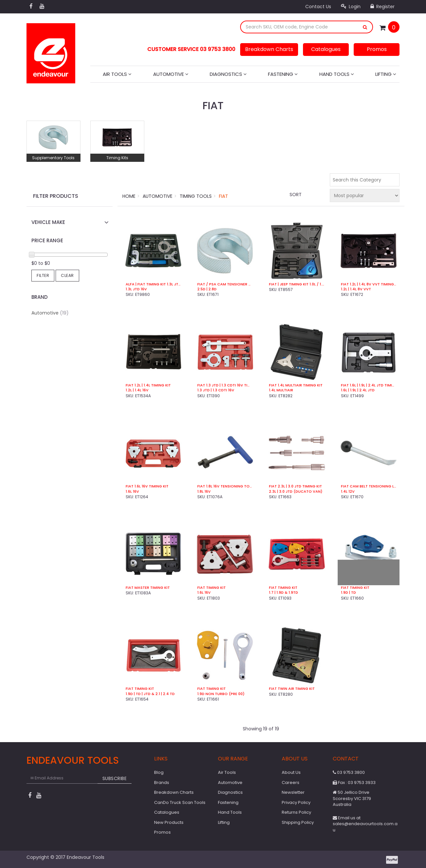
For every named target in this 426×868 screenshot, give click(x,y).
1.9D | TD (348, 593)
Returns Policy (296, 812)
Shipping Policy (298, 822)
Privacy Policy (296, 802)
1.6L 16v (132, 492)
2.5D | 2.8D (207, 289)
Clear (67, 275)
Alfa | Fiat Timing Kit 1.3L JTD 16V (153, 284)
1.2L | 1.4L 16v (137, 390)
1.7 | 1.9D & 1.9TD (284, 593)
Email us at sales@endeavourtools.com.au (365, 824)
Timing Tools (196, 196)
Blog (159, 772)
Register (382, 7)
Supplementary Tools (53, 158)
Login (351, 7)
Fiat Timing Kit (212, 588)
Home (129, 196)
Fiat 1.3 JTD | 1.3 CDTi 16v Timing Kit (225, 385)
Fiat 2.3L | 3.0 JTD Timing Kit (295, 486)
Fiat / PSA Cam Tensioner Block (225, 284)
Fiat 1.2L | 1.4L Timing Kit (148, 385)
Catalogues (326, 49)
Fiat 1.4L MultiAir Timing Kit (296, 385)
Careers (291, 783)
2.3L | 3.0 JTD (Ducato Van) (296, 492)
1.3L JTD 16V (136, 289)
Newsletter (293, 792)
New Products (169, 822)
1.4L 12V (348, 492)
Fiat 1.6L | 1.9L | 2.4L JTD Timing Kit (369, 385)
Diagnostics (228, 74)
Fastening (283, 74)
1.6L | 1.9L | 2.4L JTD (358, 390)
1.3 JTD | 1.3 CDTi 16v (216, 390)
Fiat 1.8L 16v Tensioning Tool (225, 486)
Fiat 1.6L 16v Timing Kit (147, 486)
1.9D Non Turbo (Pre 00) (221, 694)
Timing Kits (117, 158)
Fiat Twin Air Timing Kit (292, 689)
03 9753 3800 (349, 772)
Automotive (171, 74)
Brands (162, 783)
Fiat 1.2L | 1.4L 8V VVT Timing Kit (369, 284)
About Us (291, 772)
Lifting (386, 74)
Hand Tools (337, 74)
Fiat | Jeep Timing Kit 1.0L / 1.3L (297, 284)
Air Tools (117, 74)
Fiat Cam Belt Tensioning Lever (369, 486)
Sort (296, 195)
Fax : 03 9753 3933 (354, 783)
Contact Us (318, 7)
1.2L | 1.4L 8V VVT (356, 289)
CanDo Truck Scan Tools (180, 802)
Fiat (223, 196)
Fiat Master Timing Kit (148, 588)
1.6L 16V (204, 593)
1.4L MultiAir (281, 390)
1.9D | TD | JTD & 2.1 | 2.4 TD (150, 694)
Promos (377, 49)
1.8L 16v (204, 492)
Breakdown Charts (269, 49)
